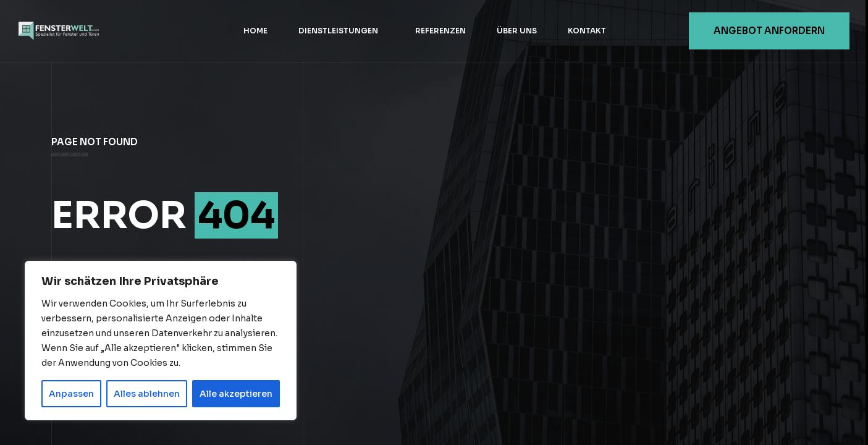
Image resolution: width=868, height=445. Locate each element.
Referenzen (440, 31)
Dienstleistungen (338, 31)
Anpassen (71, 394)
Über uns (517, 31)
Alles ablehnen (147, 394)
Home (255, 31)
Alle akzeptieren (236, 394)
